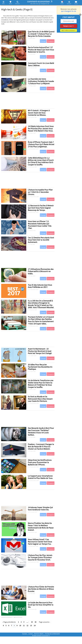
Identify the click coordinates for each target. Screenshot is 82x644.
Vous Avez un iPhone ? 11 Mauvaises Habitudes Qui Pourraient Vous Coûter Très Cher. (40, 225)
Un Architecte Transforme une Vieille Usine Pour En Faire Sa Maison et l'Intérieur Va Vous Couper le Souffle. (41, 384)
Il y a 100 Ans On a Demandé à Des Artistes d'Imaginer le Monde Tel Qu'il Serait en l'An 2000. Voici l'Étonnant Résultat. (41, 304)
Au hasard (69, 4)
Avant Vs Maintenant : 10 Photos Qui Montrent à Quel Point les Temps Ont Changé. (40, 351)
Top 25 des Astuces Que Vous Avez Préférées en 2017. (40, 286)
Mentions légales (39, 634)
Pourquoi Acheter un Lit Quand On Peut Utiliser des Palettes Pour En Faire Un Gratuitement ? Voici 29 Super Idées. (41, 320)
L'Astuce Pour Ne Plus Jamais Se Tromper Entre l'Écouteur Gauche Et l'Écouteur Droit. (40, 557)
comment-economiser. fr (40, 2)
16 (35, 622)
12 (27, 626)
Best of (10, 4)
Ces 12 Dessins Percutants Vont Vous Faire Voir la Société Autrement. (41, 240)
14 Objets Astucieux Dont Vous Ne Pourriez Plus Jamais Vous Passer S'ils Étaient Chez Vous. (41, 128)
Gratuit (62, 4)
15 (32, 622)
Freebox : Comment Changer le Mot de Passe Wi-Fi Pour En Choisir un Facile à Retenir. (41, 446)
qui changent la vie (69, 11)
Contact (31, 634)
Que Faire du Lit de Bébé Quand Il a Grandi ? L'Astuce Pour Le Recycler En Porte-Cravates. (41, 34)
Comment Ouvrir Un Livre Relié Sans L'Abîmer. (41, 64)
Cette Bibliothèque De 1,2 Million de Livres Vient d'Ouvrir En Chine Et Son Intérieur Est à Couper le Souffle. (41, 161)
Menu (3, 4)
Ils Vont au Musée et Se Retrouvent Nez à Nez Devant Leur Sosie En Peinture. (40, 399)
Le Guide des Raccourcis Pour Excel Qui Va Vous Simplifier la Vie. (41, 605)
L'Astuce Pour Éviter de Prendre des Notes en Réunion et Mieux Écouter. (41, 589)
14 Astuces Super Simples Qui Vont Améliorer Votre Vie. (40, 508)
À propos (76, 4)
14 (35, 626)
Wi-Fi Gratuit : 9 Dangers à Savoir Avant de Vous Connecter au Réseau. (39, 113)
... (28, 622)
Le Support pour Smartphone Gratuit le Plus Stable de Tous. (40, 477)
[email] (69, 21)
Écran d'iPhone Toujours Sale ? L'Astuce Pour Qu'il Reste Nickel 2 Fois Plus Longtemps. (41, 144)
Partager (43, 41)
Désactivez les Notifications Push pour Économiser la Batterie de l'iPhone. (40, 462)
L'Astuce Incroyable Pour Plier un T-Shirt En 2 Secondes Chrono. (40, 192)
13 (31, 626)
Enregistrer (51, 41)
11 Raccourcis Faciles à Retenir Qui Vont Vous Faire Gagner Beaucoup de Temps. (41, 208)
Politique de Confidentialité (52, 634)
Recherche (17, 4)
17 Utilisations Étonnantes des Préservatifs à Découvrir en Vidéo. (41, 271)
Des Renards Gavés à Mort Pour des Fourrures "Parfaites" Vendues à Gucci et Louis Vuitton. (41, 431)
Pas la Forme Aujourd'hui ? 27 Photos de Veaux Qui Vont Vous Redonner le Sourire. (41, 50)
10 (20, 626)
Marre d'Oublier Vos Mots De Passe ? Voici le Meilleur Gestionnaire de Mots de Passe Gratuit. (41, 527)
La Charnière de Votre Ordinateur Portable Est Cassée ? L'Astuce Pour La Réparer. (41, 81)
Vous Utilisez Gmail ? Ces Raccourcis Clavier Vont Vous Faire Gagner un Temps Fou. (40, 542)
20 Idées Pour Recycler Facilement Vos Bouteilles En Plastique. (40, 367)
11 (24, 626)
